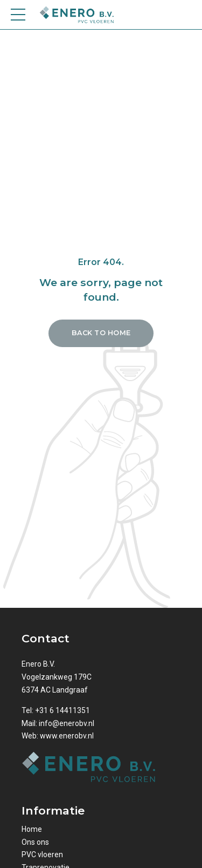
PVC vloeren (42, 855)
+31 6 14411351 (62, 710)
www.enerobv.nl (67, 736)
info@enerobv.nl (67, 723)
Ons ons (35, 842)
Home (32, 829)
